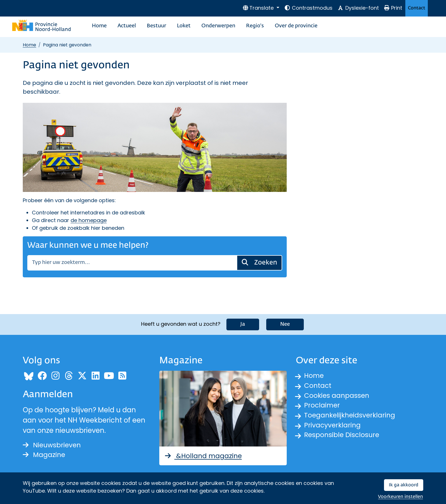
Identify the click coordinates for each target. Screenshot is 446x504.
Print (393, 8)
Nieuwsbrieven (53, 445)
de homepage (89, 220)
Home (99, 26)
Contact (417, 8)
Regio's (255, 26)
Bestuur (156, 26)
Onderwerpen (218, 26)
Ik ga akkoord (404, 485)
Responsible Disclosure (343, 437)
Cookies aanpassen (337, 396)
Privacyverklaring (333, 427)
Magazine (45, 455)
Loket (184, 26)
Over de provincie (296, 26)
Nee (285, 324)
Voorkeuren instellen (400, 497)
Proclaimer (323, 406)
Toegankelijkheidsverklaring (351, 416)
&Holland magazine (204, 456)
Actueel (127, 26)
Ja (243, 324)
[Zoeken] (132, 263)
